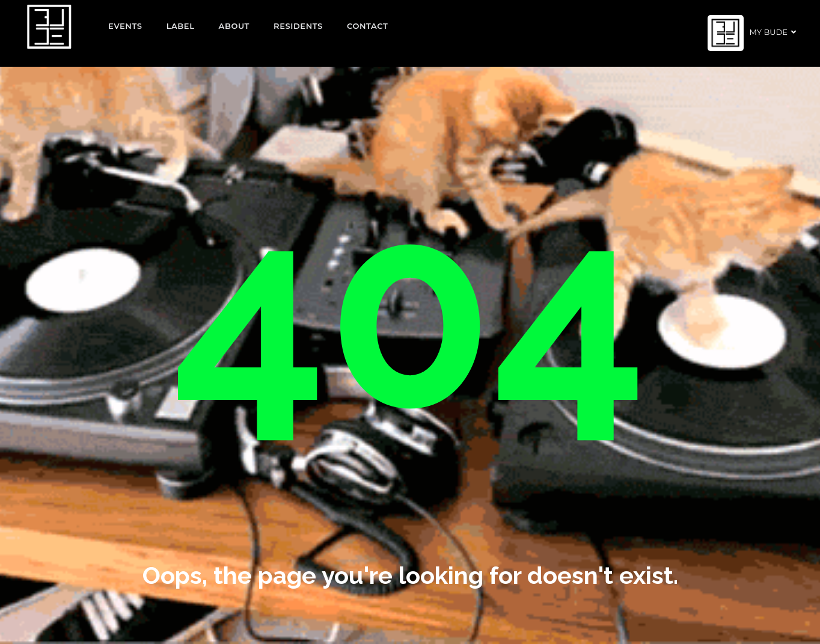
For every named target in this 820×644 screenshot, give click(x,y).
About (234, 26)
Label (181, 26)
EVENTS (125, 26)
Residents (298, 26)
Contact (368, 26)
